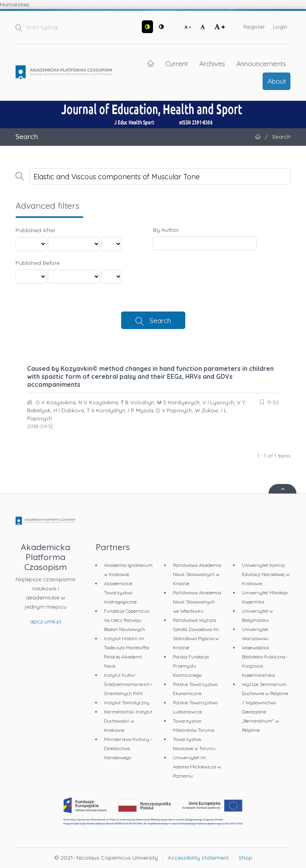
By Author (166, 230)
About (277, 81)
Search (160, 320)
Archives (212, 63)
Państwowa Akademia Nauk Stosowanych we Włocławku (197, 602)
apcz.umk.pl (46, 621)
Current (177, 63)
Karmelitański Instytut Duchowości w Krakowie (128, 721)
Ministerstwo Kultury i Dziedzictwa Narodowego (128, 748)
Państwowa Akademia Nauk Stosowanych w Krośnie (197, 574)
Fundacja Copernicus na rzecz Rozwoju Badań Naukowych (127, 620)
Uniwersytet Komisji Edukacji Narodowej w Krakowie (266, 574)
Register (254, 27)
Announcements (261, 63)
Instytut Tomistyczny (127, 702)
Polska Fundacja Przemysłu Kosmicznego (191, 666)
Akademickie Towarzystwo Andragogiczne (120, 593)
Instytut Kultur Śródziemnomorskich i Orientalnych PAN (128, 684)
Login (280, 27)
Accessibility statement (198, 858)
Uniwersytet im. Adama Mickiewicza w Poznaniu (197, 767)
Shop (245, 858)
